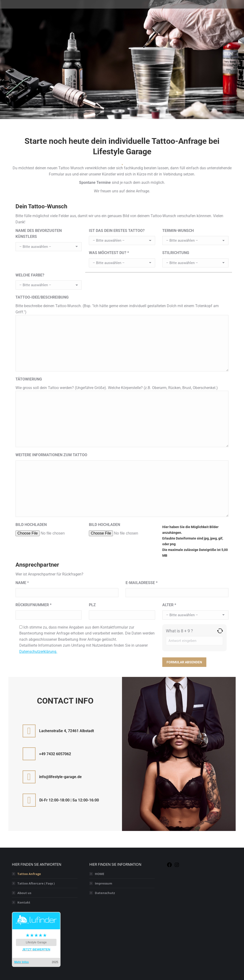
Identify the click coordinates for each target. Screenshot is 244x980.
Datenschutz (105, 893)
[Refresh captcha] (220, 631)
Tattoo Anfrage (29, 874)
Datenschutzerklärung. (38, 652)
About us (24, 893)
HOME (99, 874)
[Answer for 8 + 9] (194, 641)
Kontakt (24, 902)
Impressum (104, 883)
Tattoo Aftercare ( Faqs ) (36, 883)
